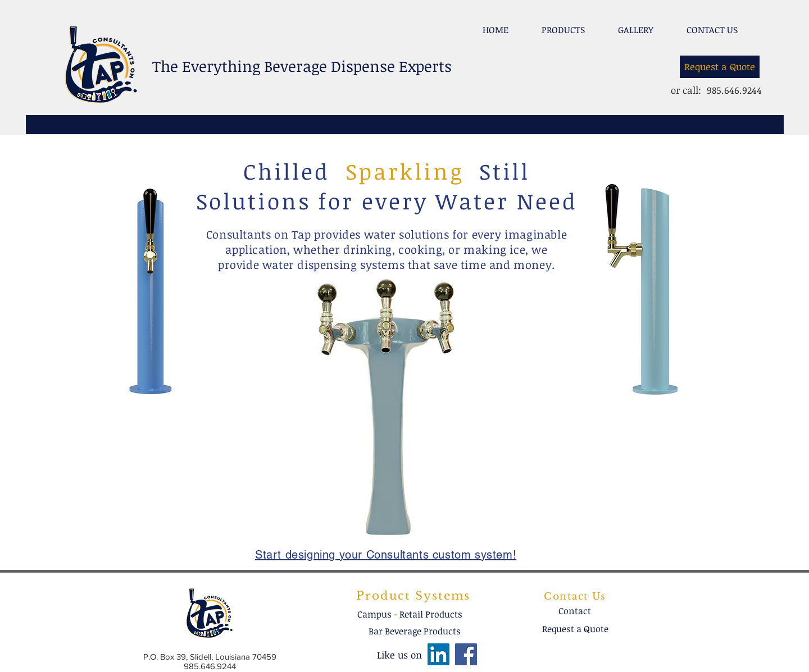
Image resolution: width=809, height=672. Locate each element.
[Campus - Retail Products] (410, 614)
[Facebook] (466, 654)
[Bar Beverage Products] (415, 631)
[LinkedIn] (438, 654)
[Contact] (575, 611)
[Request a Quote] (720, 67)
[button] (563, 25)
